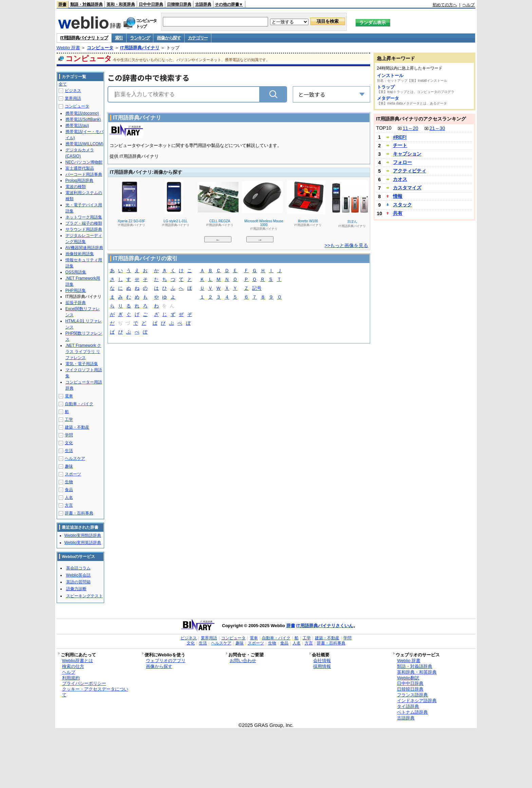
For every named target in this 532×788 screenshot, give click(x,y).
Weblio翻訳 (408, 678)
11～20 (411, 128)
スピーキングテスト (84, 596)
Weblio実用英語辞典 (83, 543)
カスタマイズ (407, 188)
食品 (69, 490)
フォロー (402, 162)
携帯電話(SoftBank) (83, 119)
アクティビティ (410, 171)
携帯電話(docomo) (82, 113)
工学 (69, 419)
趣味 (69, 466)
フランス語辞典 (412, 695)
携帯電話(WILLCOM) (84, 144)
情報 (398, 196)
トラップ (386, 87)
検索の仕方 (73, 666)
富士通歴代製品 (80, 168)
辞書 (62, 4)
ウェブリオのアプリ (166, 661)
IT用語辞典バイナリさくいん (325, 626)
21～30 (437, 128)
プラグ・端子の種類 (84, 223)
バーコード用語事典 (84, 174)
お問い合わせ (243, 661)
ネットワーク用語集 (84, 217)
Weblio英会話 (78, 575)
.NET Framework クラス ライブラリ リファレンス (83, 352)
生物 (69, 482)
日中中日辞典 (151, 4)
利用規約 (71, 678)
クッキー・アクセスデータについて (95, 692)
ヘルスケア (75, 458)
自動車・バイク (79, 404)
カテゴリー (198, 38)
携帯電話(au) (77, 126)
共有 (398, 213)
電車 (69, 396)
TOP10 (384, 128)
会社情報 (322, 661)
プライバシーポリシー (84, 683)
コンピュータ (100, 48)
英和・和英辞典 (121, 4)
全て (63, 84)
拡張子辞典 (76, 303)
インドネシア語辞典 (417, 701)
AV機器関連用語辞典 (84, 248)
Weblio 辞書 (68, 48)
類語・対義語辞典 (87, 4)
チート (400, 145)
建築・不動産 (77, 427)
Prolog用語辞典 (80, 181)
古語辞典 (203, 4)
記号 (257, 289)
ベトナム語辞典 (412, 712)
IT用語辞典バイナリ (140, 48)
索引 (119, 38)
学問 (69, 435)
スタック (402, 205)
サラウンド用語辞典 (84, 229)
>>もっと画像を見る (347, 245)
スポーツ (73, 474)
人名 (69, 498)
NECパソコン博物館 (84, 162)
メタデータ (388, 98)
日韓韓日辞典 (179, 4)
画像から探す (169, 38)
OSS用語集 (76, 272)
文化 (69, 443)
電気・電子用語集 (82, 364)
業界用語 (73, 98)
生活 (69, 451)
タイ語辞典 (408, 706)
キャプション (407, 154)
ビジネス (73, 91)
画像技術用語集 (80, 254)
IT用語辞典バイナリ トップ (84, 38)
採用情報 (322, 666)
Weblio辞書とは (78, 661)
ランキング (140, 38)
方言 (69, 505)
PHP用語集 (76, 290)
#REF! (400, 137)
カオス (400, 179)
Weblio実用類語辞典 (83, 536)
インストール (390, 76)
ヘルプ (469, 5)
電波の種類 (76, 187)
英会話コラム (78, 568)
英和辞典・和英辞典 (417, 672)
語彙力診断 (76, 589)
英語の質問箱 (78, 582)
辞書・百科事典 (79, 513)
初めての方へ (445, 5)
